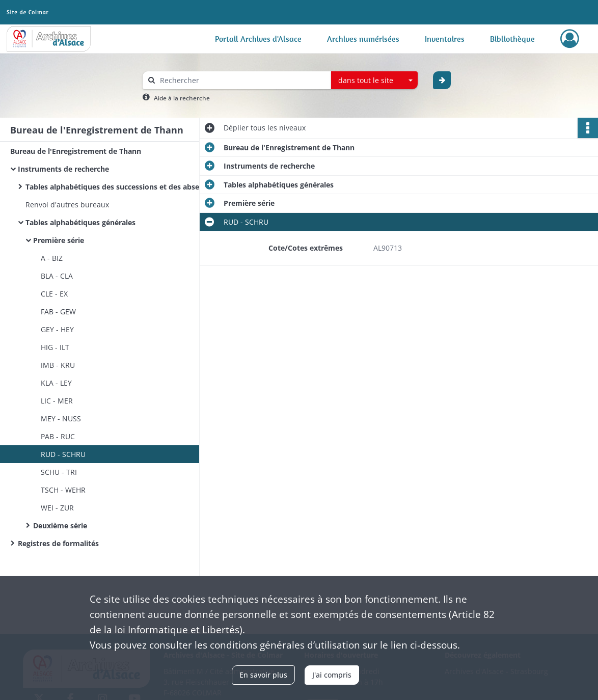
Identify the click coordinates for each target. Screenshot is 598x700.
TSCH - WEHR (63, 490)
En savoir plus (263, 675)
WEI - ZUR (57, 508)
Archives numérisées (363, 39)
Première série (59, 240)
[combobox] (374, 80)
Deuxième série (60, 526)
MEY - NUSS (61, 419)
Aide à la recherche (182, 98)
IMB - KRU (58, 365)
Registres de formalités (58, 543)
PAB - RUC (58, 436)
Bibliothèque (512, 39)
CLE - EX (54, 294)
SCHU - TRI (59, 472)
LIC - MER (57, 401)
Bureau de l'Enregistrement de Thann (76, 151)
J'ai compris (332, 675)
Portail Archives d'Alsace (258, 39)
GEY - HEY (57, 329)
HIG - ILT (55, 347)
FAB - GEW (58, 312)
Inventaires (445, 39)
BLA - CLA (57, 276)
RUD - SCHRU (63, 454)
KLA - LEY (56, 383)
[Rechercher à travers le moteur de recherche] (242, 80)
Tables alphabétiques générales (80, 222)
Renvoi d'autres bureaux (67, 205)
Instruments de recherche (63, 169)
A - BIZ (52, 258)
